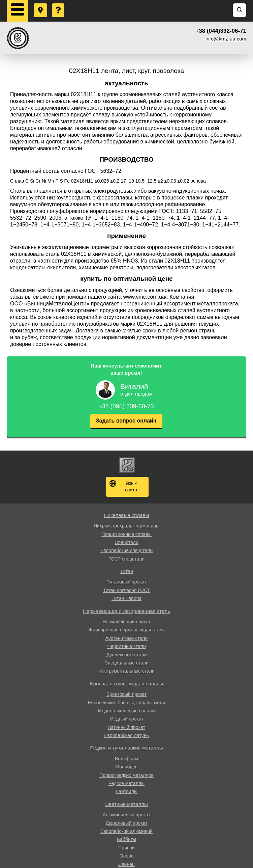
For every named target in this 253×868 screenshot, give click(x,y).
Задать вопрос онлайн (126, 421)
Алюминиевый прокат (127, 815)
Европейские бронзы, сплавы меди (127, 703)
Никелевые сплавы (127, 515)
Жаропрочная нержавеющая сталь (127, 630)
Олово (127, 856)
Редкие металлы (127, 783)
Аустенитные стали (127, 638)
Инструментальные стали (127, 671)
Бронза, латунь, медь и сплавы (127, 684)
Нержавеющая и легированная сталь (127, 611)
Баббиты (127, 839)
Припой (127, 848)
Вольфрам (127, 759)
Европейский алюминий (127, 831)
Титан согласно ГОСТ (127, 590)
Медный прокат (126, 719)
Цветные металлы (127, 804)
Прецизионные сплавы (127, 534)
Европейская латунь (126, 735)
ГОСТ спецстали (127, 559)
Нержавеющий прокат (127, 622)
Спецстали (126, 542)
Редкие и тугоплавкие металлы (126, 748)
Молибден (126, 767)
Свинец (127, 864)
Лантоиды (127, 791)
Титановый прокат (126, 582)
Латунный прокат (127, 727)
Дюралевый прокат (126, 823)
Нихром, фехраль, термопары (127, 526)
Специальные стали (127, 663)
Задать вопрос (59, 4)
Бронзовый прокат (127, 694)
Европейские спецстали (127, 550)
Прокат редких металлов (127, 775)
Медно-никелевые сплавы (127, 711)
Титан (126, 571)
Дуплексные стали (126, 655)
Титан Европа (127, 598)
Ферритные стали (127, 646)
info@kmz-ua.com (226, 39)
